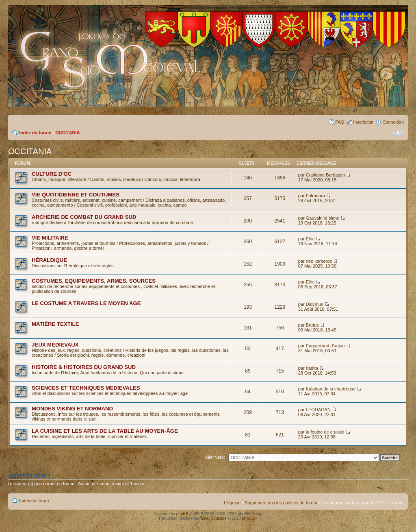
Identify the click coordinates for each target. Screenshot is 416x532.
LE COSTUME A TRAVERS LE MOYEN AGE (86, 303)
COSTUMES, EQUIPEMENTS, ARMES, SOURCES (94, 281)
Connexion (393, 122)
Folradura (315, 196)
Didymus (315, 304)
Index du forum (35, 133)
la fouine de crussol (325, 432)
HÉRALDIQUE (49, 260)
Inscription (363, 122)
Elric (310, 239)
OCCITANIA (67, 133)
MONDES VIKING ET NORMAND (72, 409)
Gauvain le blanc (323, 218)
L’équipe (232, 503)
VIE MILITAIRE (50, 238)
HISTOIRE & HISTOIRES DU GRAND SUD (84, 367)
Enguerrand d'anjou (325, 346)
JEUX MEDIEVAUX (55, 345)
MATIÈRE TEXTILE (55, 324)
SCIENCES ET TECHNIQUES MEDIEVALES (86, 388)
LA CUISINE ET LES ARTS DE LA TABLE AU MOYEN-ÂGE (105, 431)
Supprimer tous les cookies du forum (281, 503)
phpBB (182, 514)
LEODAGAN (318, 410)
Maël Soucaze (213, 518)
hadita (312, 368)
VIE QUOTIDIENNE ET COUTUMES (76, 195)
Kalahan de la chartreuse (331, 389)
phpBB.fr (250, 518)
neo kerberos (319, 261)
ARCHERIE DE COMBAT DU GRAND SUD (84, 217)
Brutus (312, 325)
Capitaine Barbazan (326, 175)
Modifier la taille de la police (398, 133)
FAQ (340, 122)
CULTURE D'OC (52, 174)
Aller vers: (215, 457)
